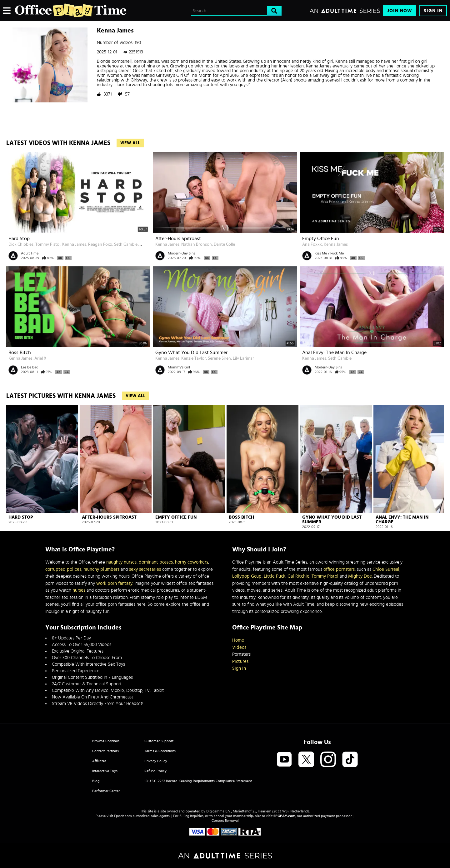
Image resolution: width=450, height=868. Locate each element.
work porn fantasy (114, 583)
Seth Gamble (126, 244)
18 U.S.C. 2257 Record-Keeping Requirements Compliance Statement (198, 781)
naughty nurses (121, 562)
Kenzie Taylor (194, 358)
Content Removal (225, 821)
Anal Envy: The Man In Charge (334, 353)
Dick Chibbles (21, 244)
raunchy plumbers (101, 569)
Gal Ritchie (298, 576)
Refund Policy (155, 771)
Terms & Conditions (160, 751)
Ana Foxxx (312, 244)
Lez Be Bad (30, 367)
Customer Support (159, 741)
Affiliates (99, 761)
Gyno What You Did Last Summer (191, 353)
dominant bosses (156, 562)
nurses (79, 590)
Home (238, 640)
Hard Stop (19, 239)
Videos (239, 647)
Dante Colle (224, 244)
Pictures (240, 661)
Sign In (433, 11)
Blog (96, 781)
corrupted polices (63, 569)
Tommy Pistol (48, 244)
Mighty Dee (360, 576)
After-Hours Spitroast (178, 239)
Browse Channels (106, 741)
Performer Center (106, 791)
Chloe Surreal (386, 569)
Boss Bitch (20, 353)
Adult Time (30, 253)
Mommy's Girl (179, 367)
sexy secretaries (145, 569)
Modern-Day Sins (181, 253)
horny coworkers (192, 562)
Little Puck (275, 576)
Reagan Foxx (100, 244)
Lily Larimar (243, 358)
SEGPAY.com (284, 816)
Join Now (400, 11)
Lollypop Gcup (247, 576)
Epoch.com (123, 816)
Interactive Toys (105, 771)
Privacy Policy (156, 761)
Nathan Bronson (197, 244)
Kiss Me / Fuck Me (329, 253)
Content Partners (105, 751)
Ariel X (40, 358)
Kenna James (74, 244)
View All (130, 143)
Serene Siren (219, 358)
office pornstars (339, 569)
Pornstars (241, 654)
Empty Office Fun (321, 239)
